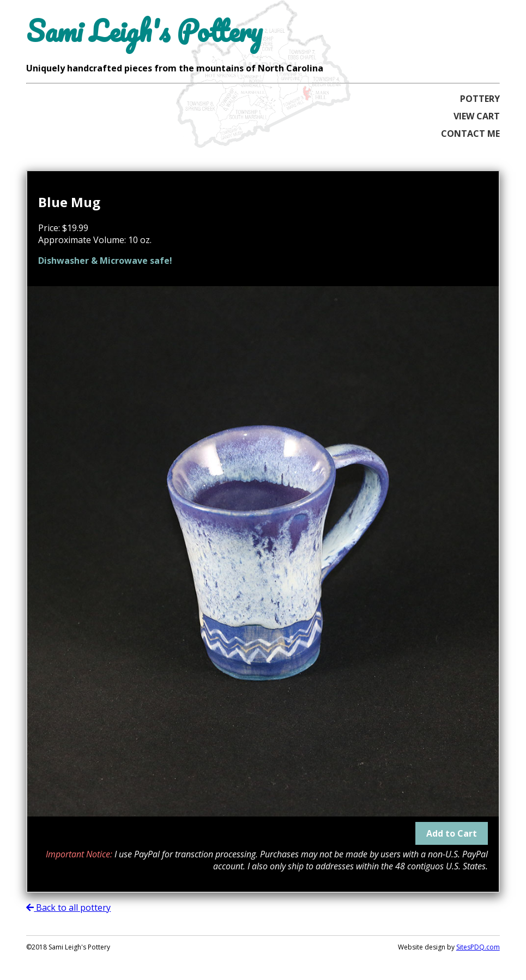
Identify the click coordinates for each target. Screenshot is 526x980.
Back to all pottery (68, 908)
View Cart (477, 116)
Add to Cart (452, 833)
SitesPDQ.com (478, 947)
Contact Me (470, 134)
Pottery (480, 99)
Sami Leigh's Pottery (144, 31)
